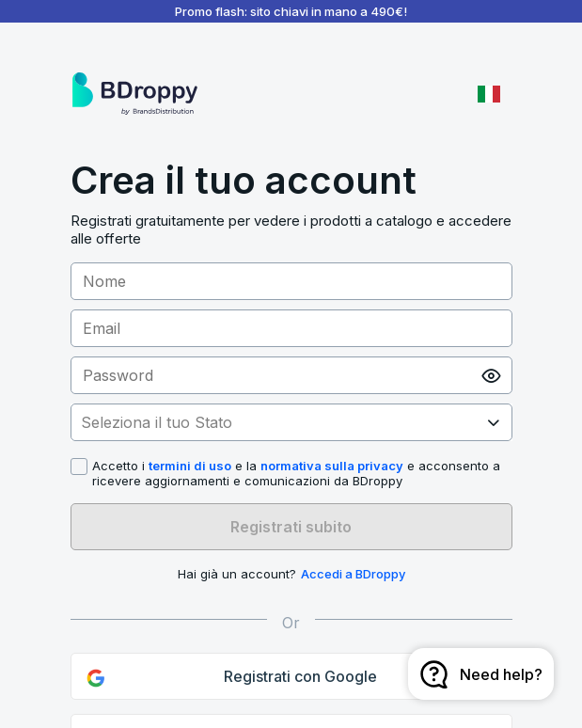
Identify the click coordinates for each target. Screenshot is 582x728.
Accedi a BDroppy (353, 574)
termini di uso (190, 466)
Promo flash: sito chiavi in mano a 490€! (291, 11)
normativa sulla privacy (332, 466)
